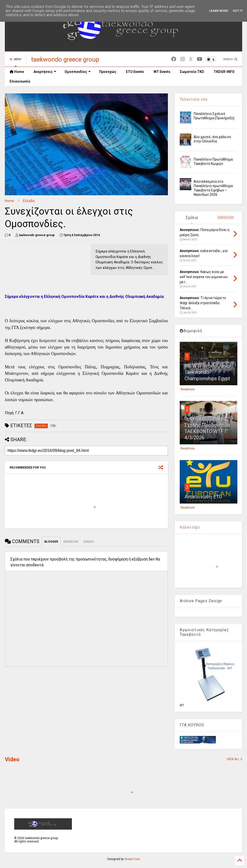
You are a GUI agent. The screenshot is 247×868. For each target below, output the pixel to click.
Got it (238, 11)
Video (12, 759)
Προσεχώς (108, 72)
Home (17, 72)
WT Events (162, 72)
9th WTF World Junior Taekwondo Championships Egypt (208, 372)
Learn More (219, 11)
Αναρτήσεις (45, 72)
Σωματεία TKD (192, 72)
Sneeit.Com (132, 859)
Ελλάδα (29, 201)
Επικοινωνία (20, 81)
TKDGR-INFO (224, 72)
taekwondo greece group (65, 59)
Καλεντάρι (190, 527)
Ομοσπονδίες (78, 72)
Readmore (188, 389)
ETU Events (135, 72)
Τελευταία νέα (194, 99)
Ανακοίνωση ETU (203, 497)
